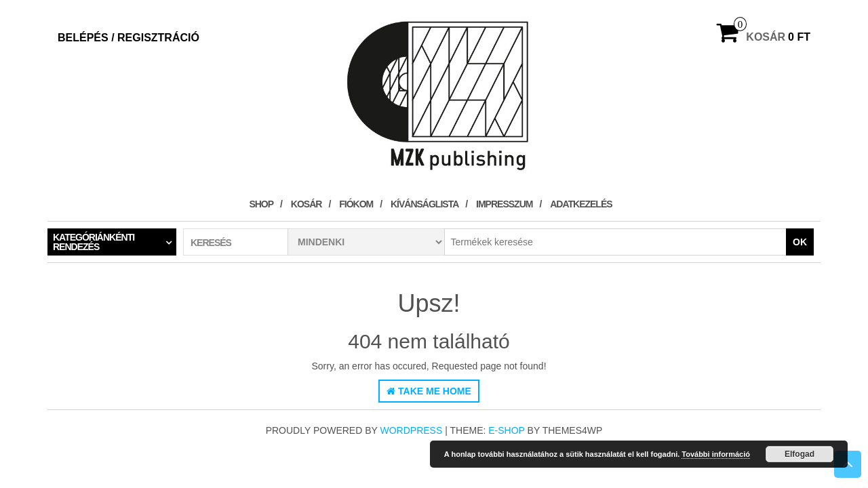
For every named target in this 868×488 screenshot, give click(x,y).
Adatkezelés (581, 204)
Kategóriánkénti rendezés (94, 242)
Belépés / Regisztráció (129, 38)
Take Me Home (429, 391)
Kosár (307, 204)
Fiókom (356, 204)
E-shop (506, 430)
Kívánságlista (425, 204)
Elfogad (800, 454)
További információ (716, 454)
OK (800, 242)
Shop (261, 204)
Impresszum (504, 204)
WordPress (412, 430)
